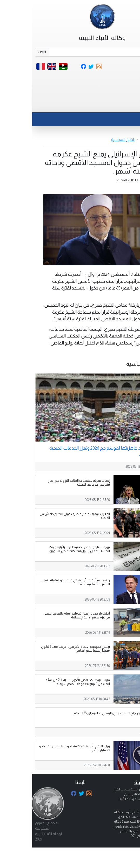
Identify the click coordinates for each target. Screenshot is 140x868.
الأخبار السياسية (91, 140)
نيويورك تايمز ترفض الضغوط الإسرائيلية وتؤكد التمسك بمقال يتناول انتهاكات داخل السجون (47, 549)
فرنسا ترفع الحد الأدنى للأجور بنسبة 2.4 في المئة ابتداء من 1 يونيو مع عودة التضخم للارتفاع (46, 682)
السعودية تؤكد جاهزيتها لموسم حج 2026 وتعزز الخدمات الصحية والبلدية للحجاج (75, 451)
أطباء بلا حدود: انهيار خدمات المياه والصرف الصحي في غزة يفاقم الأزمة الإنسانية (44, 615)
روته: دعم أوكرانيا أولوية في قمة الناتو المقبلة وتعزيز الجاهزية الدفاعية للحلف (43, 582)
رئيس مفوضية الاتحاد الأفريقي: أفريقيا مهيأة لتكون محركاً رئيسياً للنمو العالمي (43, 649)
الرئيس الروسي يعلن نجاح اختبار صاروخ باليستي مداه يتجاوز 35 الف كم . (87, 713)
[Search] (77, 52)
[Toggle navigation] (125, 106)
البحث (10, 52)
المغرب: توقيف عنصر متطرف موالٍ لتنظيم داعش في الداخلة (42, 516)
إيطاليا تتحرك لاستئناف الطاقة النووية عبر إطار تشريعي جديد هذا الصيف (47, 483)
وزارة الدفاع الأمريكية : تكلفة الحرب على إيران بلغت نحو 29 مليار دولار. (42, 748)
